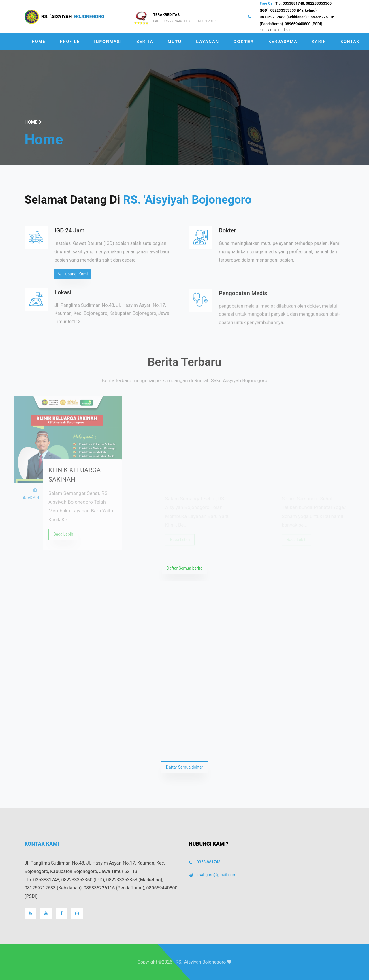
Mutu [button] (175, 42)
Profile (70, 42)
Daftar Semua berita (185, 568)
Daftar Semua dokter (185, 767)
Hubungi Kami (73, 277)
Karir (319, 42)
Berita (145, 42)
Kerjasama (283, 42)
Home (39, 42)
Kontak (350, 42)
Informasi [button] (108, 42)
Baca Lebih (63, 540)
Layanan (208, 42)
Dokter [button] (244, 42)
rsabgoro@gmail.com (276, 30)
